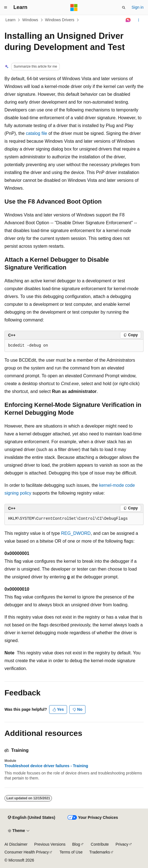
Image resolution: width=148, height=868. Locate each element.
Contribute (100, 844)
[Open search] (124, 8)
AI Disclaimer (16, 844)
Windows (30, 20)
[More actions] (139, 20)
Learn (11, 20)
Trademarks (100, 852)
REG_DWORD (76, 533)
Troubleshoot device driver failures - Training (46, 766)
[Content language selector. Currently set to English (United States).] (31, 818)
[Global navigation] (6, 8)
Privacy (122, 844)
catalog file (36, 133)
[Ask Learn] (128, 20)
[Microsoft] (74, 8)
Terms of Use (71, 852)
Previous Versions (50, 844)
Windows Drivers (60, 20)
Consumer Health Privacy (27, 852)
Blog (76, 844)
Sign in (138, 7)
